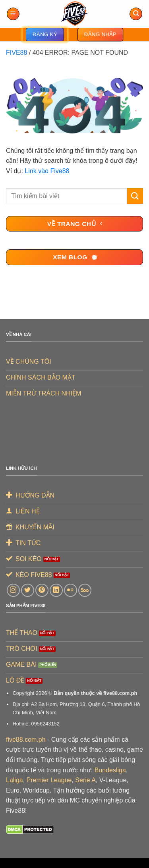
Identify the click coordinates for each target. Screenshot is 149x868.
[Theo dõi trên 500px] (85, 590)
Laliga (15, 780)
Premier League (49, 780)
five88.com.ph (26, 740)
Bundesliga (110, 770)
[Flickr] (71, 590)
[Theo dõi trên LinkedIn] (56, 590)
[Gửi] (135, 196)
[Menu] (13, 14)
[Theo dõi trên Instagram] (13, 590)
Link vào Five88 (47, 171)
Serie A (85, 780)
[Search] (136, 14)
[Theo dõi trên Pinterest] (42, 590)
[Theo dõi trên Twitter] (28, 590)
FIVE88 (16, 53)
